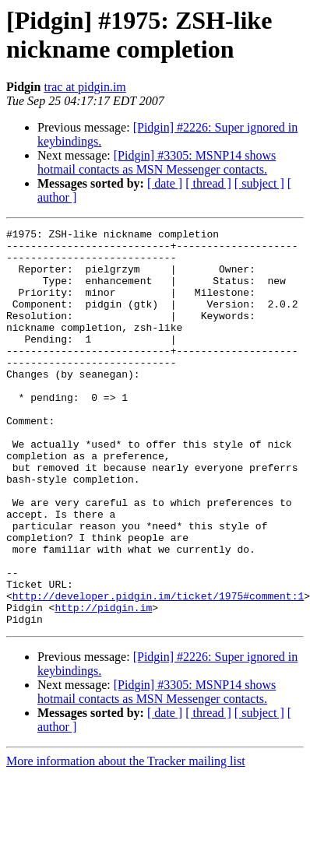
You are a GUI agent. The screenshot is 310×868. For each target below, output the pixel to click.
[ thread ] (208, 183)
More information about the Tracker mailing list (126, 840)
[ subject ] (259, 183)
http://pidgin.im (103, 684)
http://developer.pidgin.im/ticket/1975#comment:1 (158, 670)
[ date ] (165, 183)
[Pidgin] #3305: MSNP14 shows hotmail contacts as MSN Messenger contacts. (157, 162)
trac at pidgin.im (85, 87)
